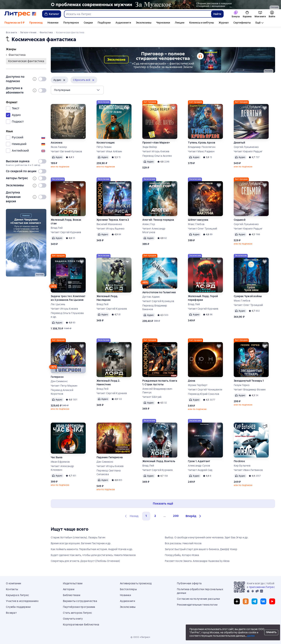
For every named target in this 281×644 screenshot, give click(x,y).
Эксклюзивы (144, 23)
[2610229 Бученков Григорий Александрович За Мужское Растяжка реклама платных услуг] (140, 5)
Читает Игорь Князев (156, 151)
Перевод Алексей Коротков (62, 392)
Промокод (36, 23)
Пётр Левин (104, 147)
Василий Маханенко (109, 224)
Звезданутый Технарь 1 (249, 381)
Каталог (52, 14)
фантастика (16, 55)
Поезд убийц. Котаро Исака (182, 555)
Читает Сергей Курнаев (66, 232)
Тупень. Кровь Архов (202, 143)
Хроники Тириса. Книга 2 (113, 220)
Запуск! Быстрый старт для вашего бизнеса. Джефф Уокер (201, 549)
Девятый (239, 143)
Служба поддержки (18, 607)
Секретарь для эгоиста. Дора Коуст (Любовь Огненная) (85, 561)
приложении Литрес (262, 587)
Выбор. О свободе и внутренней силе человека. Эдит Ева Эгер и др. (207, 537)
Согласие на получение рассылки (198, 599)
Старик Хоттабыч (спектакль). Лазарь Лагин (78, 537)
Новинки (53, 23)
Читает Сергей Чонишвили (205, 390)
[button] (59, 80)
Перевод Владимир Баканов (155, 307)
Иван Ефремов (60, 462)
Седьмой (240, 220)
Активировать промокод (136, 583)
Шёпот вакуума (198, 220)
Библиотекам (72, 595)
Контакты (12, 589)
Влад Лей (57, 228)
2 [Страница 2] (155, 516)
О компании (14, 583)
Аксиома (57, 143)
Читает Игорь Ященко (111, 229)
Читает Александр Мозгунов (154, 230)
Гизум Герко (242, 385)
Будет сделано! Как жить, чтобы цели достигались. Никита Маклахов (93, 555)
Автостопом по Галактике (159, 292)
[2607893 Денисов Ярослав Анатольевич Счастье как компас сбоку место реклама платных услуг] (26, 243)
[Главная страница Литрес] (20, 14)
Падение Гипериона (110, 457)
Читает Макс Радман (201, 151)
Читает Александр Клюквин (62, 468)
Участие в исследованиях (22, 601)
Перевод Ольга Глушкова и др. (67, 315)
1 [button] (146, 516)
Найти (217, 14)
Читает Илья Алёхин (109, 151)
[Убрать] (64, 80)
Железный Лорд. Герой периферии (203, 298)
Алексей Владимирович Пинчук (157, 391)
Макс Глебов (196, 224)
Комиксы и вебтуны (202, 23)
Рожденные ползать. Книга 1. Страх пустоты (160, 383)
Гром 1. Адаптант (199, 461)
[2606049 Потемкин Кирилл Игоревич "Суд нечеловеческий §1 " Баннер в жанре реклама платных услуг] (163, 60)
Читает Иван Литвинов (248, 470)
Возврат (11, 613)
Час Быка (57, 457)
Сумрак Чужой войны (248, 296)
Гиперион (57, 377)
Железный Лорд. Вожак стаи (66, 222)
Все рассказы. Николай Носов (183, 543)
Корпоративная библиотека (81, 625)
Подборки (104, 23)
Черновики (163, 23)
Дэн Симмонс (59, 381)
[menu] (77, 90)
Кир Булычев (242, 466)
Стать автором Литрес (77, 613)
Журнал (224, 23)
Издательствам (73, 583)
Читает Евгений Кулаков (66, 151)
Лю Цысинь (58, 304)
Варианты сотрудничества (80, 601)
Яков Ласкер (59, 147)
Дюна (192, 381)
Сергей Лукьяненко (246, 147)
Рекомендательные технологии (197, 605)
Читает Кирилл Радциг (248, 151)
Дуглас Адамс (151, 297)
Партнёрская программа (79, 607)
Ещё (258, 23)
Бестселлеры (128, 589)
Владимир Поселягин (202, 147)
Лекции (180, 23)
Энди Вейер (150, 147)
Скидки (88, 23)
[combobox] (137, 14)
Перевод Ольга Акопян (157, 156)
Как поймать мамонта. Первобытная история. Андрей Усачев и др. (92, 549)
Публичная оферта (189, 583)
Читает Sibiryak (152, 397)
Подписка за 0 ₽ (14, 23)
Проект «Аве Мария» (156, 143)
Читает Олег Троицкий (202, 229)
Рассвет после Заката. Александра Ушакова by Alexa (197, 561)
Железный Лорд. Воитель (159, 461)
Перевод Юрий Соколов (204, 394)
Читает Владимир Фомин (250, 390)
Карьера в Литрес (17, 595)
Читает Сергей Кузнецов (158, 301)
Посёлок (239, 461)
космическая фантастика (26, 61)
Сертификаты (242, 23)
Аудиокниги (123, 23)
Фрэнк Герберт (198, 385)
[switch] (42, 79)
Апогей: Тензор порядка (158, 220)
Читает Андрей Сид (200, 470)
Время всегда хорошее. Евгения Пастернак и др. (81, 543)
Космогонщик (106, 143)
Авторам (69, 589)
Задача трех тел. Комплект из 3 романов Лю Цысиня (68, 298)
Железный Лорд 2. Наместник (108, 383)
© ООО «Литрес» (140, 637)
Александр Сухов (199, 466)
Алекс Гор (149, 224)
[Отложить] (82, 108)
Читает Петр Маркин (64, 386)
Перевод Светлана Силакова (109, 472)
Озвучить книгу (73, 619)
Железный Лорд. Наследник (107, 298)
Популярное (71, 23)
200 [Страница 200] (176, 516)
